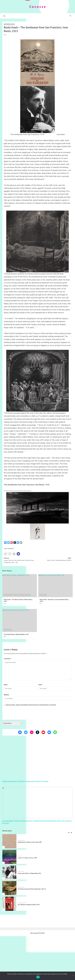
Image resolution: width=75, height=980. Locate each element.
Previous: (21, 560)
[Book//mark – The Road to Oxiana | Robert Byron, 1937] (20, 586)
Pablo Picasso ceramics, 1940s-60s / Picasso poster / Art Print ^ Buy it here (25, 781)
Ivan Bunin (11, 549)
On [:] (6, 630)
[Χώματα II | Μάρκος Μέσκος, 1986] (9, 857)
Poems (19, 887)
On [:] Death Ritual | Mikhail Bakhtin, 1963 (16, 634)
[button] (4, 16)
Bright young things (16, 595)
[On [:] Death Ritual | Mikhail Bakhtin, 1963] (20, 620)
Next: (54, 559)
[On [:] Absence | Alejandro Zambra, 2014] (9, 904)
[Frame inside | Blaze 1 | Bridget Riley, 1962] (9, 872)
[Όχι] (73, 976)
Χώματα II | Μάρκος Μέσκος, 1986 (27, 858)
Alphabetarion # (22, 840)
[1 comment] (41, 604)
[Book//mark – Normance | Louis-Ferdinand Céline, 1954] (56, 586)
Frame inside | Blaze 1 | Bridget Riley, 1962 (29, 873)
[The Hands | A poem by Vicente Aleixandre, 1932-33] (9, 888)
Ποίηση (20, 856)
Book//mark (7, 24)
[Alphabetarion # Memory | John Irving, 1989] (9, 841)
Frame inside (21, 872)
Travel (29, 595)
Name (6, 685)
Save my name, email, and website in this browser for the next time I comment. (31, 705)
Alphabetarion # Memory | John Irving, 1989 (30, 842)
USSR (13, 24)
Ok (38, 977)
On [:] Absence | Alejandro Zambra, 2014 (29, 905)
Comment (8, 659)
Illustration (23, 903)
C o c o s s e (37, 7)
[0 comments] (5, 35)
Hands (23, 887)
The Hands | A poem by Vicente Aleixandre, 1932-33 (32, 889)
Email (40, 685)
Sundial (24, 595)
